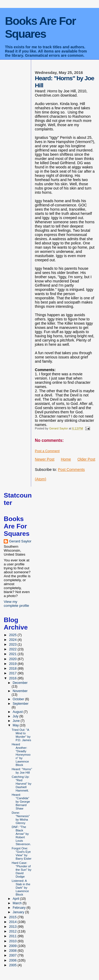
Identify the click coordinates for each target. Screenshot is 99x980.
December (20, 683)
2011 (13, 936)
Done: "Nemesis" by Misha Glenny (21, 818)
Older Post (86, 459)
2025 (13, 635)
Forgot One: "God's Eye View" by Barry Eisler (22, 853)
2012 (13, 931)
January (19, 912)
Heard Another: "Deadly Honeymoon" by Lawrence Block (21, 754)
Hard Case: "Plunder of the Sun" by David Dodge (22, 870)
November (20, 691)
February (20, 908)
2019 (13, 664)
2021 (13, 654)
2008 (13, 951)
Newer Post (45, 459)
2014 (13, 922)
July (16, 716)
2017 (13, 673)
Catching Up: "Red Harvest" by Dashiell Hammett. (22, 783)
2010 (13, 941)
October (19, 699)
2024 (13, 640)
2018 (13, 668)
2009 (13, 946)
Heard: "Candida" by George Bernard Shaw (21, 801)
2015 (13, 917)
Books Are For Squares (40, 27)
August (18, 712)
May (16, 725)
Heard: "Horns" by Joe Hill (22, 771)
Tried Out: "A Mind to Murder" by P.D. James (21, 735)
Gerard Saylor (20, 541)
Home (66, 459)
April (16, 899)
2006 (13, 960)
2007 (13, 955)
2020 (13, 659)
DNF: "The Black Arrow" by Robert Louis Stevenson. (21, 835)
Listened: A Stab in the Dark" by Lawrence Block (21, 887)
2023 (13, 644)
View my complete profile (16, 604)
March (18, 903)
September (21, 704)
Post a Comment (47, 451)
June (17, 721)
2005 (13, 965)
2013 (13, 927)
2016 (13, 678)
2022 (13, 649)
